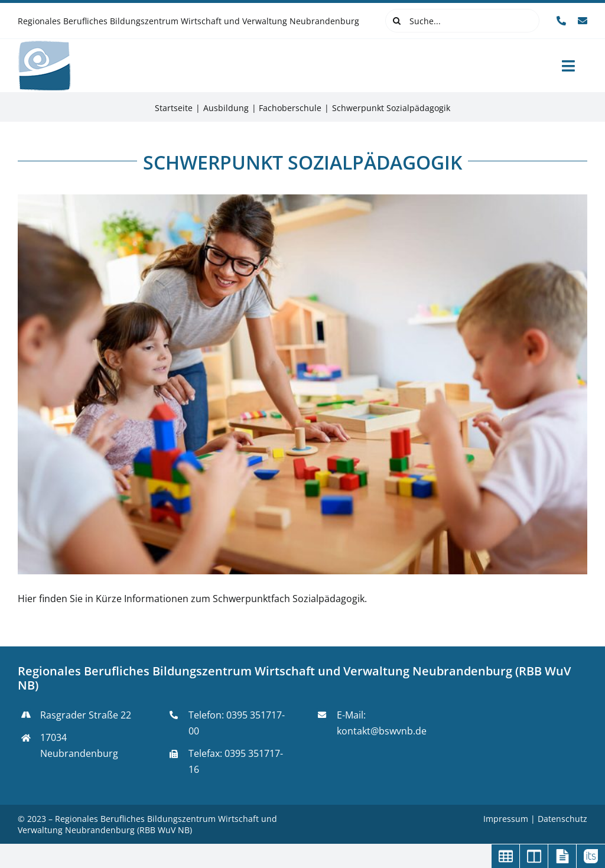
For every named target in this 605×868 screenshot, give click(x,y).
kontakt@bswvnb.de (382, 731)
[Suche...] (462, 21)
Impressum (507, 819)
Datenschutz (562, 819)
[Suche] (397, 21)
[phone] (561, 21)
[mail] (583, 21)
